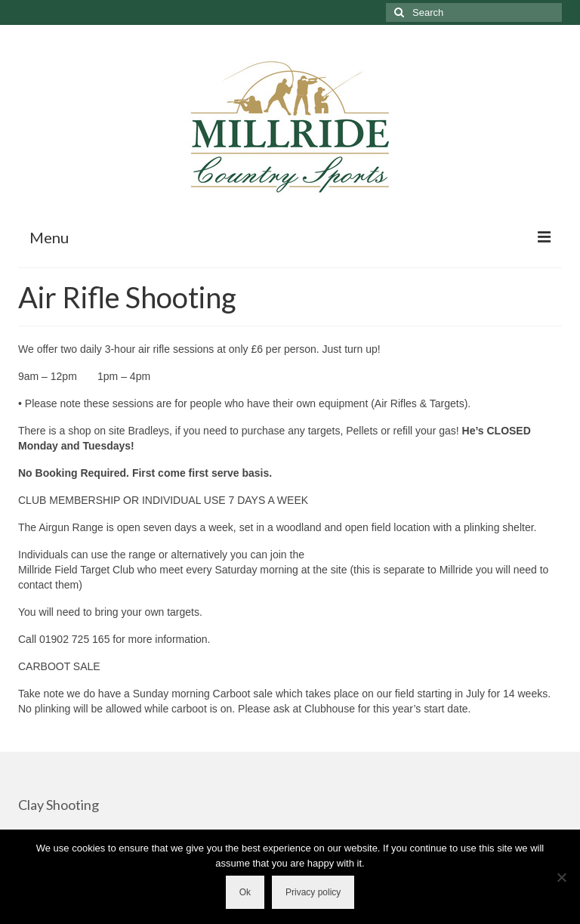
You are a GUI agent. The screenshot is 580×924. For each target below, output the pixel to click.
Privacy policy (313, 892)
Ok (245, 892)
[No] (561, 877)
